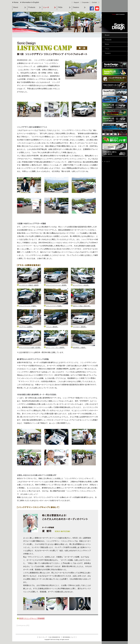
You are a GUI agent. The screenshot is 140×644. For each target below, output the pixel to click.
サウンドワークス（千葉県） (27, 306)
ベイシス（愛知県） (51, 327)
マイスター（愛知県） (79, 327)
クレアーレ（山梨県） (25, 327)
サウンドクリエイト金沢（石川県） (29, 348)
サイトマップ (43, 637)
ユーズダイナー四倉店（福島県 (28, 285)
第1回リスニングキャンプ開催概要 (31, 618)
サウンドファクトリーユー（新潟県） (56, 285)
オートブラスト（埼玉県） (80, 285)
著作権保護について (69, 637)
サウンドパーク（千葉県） (53, 306)
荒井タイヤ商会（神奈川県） (81, 306)
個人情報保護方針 (55, 637)
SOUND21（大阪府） (79, 348)
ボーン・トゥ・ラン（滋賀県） (55, 348)
